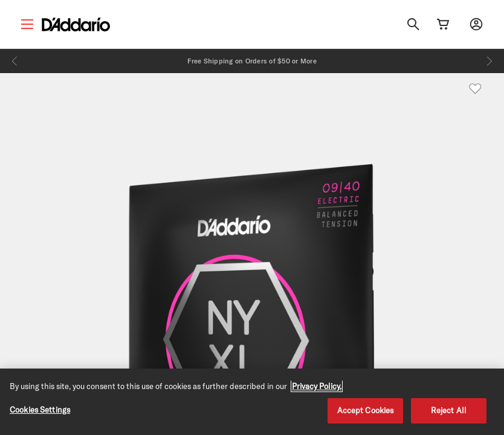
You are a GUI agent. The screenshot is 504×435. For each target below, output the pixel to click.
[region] (252, 402)
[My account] (476, 24)
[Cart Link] (443, 24)
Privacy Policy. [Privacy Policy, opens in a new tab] (317, 386)
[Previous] (15, 61)
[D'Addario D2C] (76, 24)
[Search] (413, 24)
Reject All (449, 410)
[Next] (489, 61)
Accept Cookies (366, 410)
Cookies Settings (40, 410)
